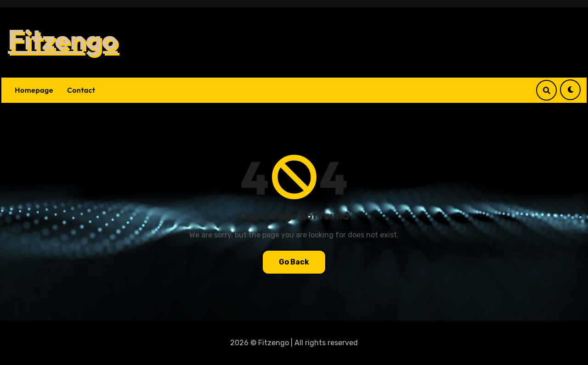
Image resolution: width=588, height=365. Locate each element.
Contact (81, 90)
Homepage (34, 90)
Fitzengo (63, 39)
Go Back (294, 262)
